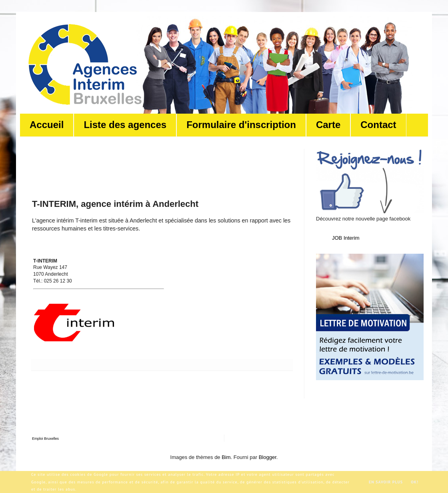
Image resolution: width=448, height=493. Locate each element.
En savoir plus (386, 482)
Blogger (268, 457)
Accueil (47, 125)
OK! (415, 482)
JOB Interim (346, 238)
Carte (328, 125)
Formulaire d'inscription (241, 125)
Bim (226, 457)
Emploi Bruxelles (45, 439)
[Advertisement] (178, 167)
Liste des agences (125, 125)
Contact (378, 125)
